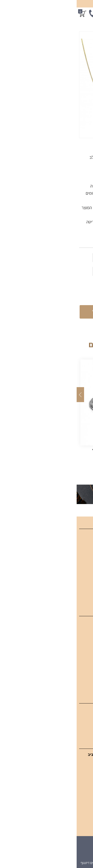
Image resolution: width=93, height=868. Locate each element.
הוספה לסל (26, 312)
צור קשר (84, 578)
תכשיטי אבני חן (79, 657)
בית (88, 536)
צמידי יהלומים (80, 640)
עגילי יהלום (82, 711)
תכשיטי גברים (80, 674)
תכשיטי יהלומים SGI (75, 623)
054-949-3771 (67, 775)
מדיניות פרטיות (79, 595)
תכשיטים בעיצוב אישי (74, 665)
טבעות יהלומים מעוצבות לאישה (66, 649)
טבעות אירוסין (80, 682)
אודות (86, 570)
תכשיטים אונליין (79, 553)
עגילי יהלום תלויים (77, 719)
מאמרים (84, 561)
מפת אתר (83, 587)
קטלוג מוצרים (80, 545)
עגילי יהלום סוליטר (77, 728)
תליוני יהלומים (80, 632)
